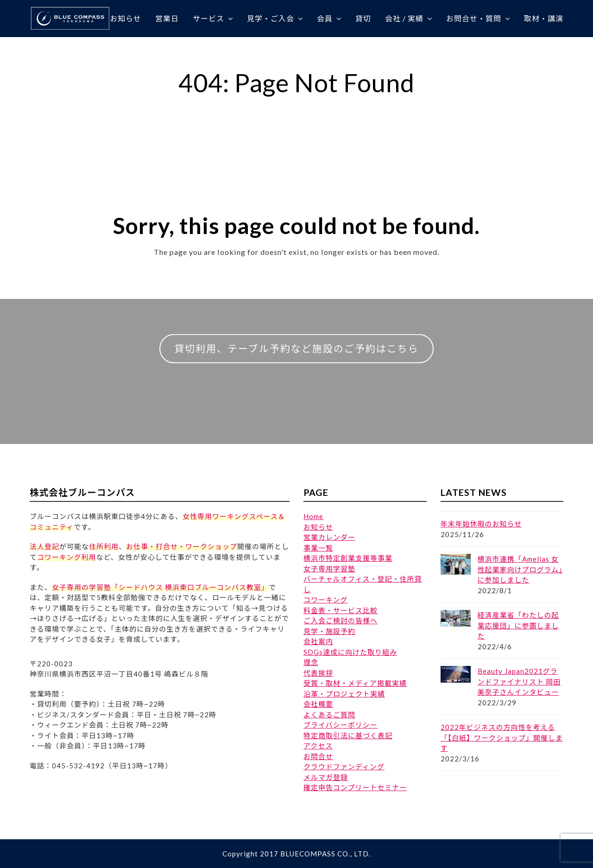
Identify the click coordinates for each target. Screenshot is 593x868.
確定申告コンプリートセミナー (355, 787)
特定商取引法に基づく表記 (348, 735)
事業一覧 (318, 548)
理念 (311, 662)
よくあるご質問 (329, 715)
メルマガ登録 (326, 777)
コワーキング (326, 600)
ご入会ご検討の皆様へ (341, 621)
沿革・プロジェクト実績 (344, 694)
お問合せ (318, 756)
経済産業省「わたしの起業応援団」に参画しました (518, 625)
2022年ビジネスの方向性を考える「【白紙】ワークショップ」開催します (502, 738)
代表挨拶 (318, 673)
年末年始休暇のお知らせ (481, 524)
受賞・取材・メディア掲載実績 (355, 683)
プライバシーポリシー (341, 725)
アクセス (318, 746)
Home (313, 516)
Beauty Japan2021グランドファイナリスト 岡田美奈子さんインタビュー (519, 681)
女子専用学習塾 (329, 569)
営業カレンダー (329, 537)
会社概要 (318, 704)
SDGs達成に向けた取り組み (350, 652)
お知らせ (318, 527)
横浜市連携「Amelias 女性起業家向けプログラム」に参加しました (520, 569)
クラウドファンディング (344, 767)
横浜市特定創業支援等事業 (348, 558)
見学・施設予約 (329, 631)
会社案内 (318, 641)
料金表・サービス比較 (341, 610)
